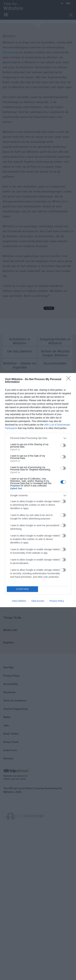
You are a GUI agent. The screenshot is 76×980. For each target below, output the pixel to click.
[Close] (69, 379)
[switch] (63, 445)
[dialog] (38, 490)
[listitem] (38, 438)
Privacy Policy (57, 601)
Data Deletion (19, 601)
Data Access (38, 601)
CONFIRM (22, 589)
